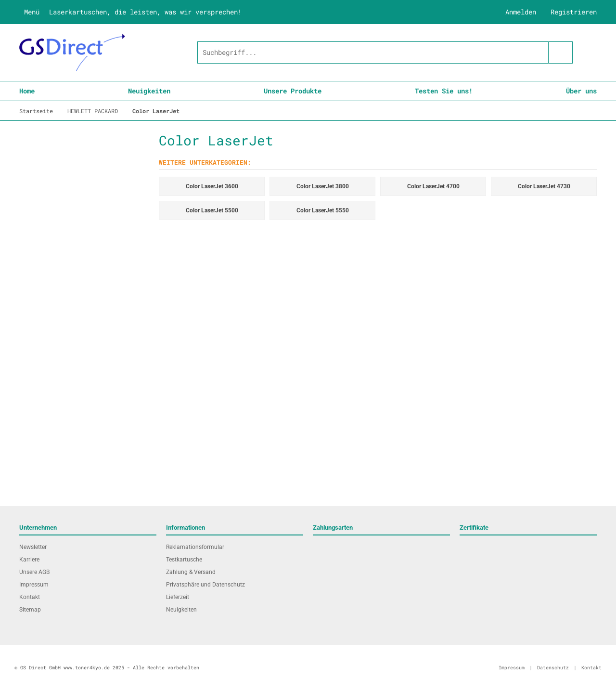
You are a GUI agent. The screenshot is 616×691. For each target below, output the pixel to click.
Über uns (581, 91)
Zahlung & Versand (191, 572)
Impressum (34, 585)
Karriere (29, 560)
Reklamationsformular (195, 547)
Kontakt (30, 597)
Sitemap (30, 610)
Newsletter (33, 547)
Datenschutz (553, 668)
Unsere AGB (34, 572)
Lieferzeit (178, 597)
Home (27, 91)
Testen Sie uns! (444, 91)
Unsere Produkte (293, 91)
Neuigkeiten (149, 91)
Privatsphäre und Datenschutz (205, 585)
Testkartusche (184, 560)
